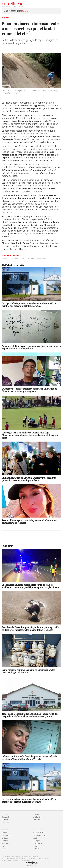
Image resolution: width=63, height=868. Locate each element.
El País (35, 846)
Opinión (36, 814)
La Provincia (37, 843)
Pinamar (5, 259)
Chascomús (37, 830)
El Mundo (36, 849)
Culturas (5, 820)
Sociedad (25, 11)
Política (4, 814)
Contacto (36, 820)
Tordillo (5, 833)
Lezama (5, 849)
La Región (36, 841)
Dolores (5, 830)
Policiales (14, 259)
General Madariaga (40, 835)
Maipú (35, 838)
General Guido (7, 835)
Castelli (4, 846)
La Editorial (37, 817)
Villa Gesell (6, 843)
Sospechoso (41, 259)
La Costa (5, 838)
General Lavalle (38, 833)
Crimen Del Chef (27, 259)
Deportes (5, 822)
